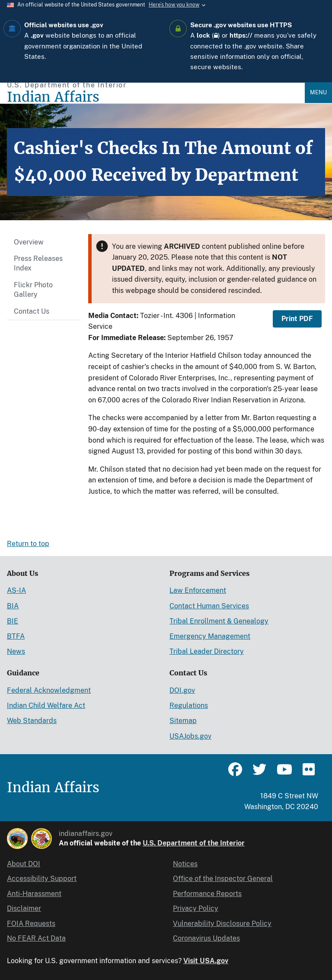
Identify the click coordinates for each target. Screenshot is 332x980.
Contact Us (32, 311)
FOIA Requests (31, 924)
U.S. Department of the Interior (194, 843)
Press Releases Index (38, 263)
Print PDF (297, 319)
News (16, 651)
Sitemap (183, 721)
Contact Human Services (209, 606)
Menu (318, 92)
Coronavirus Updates (206, 938)
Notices (185, 864)
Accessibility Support (42, 879)
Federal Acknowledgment (49, 690)
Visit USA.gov (206, 961)
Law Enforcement (198, 590)
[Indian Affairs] (156, 97)
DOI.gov (182, 690)
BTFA (16, 636)
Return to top (28, 544)
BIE (13, 621)
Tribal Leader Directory (207, 651)
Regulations (189, 705)
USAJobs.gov (190, 736)
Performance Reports (207, 894)
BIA (13, 606)
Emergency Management (210, 636)
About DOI (24, 864)
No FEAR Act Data (36, 938)
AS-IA (16, 590)
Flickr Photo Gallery (33, 290)
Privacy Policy (196, 908)
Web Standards (32, 721)
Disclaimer (24, 908)
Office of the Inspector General (223, 879)
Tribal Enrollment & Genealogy (219, 621)
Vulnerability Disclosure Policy (222, 924)
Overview (29, 242)
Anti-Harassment (34, 894)
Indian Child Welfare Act (46, 705)
